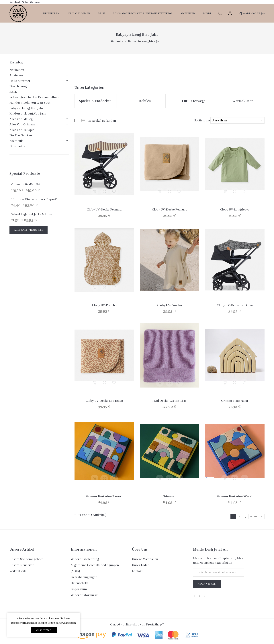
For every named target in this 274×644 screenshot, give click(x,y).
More (207, 13)
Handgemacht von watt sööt (30, 103)
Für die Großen (21, 135)
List (83, 121)
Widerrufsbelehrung (85, 559)
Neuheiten (51, 13)
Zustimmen (44, 630)
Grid (76, 121)
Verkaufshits (18, 571)
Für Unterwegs (194, 101)
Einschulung (18, 86)
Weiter (261, 517)
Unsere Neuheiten (22, 565)
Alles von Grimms (22, 125)
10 (256, 516)
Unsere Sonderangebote (26, 559)
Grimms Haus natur (235, 401)
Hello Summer (79, 13)
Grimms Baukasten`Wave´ (235, 496)
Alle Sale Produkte (29, 230)
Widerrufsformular (84, 595)
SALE (101, 13)
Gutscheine (17, 146)
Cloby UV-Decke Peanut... (104, 210)
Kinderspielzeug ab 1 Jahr (28, 114)
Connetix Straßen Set (26, 184)
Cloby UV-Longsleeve (235, 210)
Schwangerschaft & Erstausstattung (143, 13)
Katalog (16, 62)
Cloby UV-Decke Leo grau (235, 305)
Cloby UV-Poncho (104, 305)
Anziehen (188, 13)
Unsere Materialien (145, 559)
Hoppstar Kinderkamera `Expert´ (34, 199)
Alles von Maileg (21, 119)
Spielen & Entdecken (95, 101)
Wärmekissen (243, 101)
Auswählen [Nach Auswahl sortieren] (238, 120)
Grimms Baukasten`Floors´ (104, 496)
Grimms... (169, 496)
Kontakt (137, 571)
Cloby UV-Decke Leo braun (104, 401)
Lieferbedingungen (84, 577)
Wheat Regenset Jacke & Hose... (33, 214)
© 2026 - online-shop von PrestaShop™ (137, 625)
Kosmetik (16, 141)
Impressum (79, 589)
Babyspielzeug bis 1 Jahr (26, 108)
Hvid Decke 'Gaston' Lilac (170, 401)
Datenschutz (79, 583)
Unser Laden (141, 565)
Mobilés (145, 101)
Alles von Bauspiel (22, 130)
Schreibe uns (31, 2)
